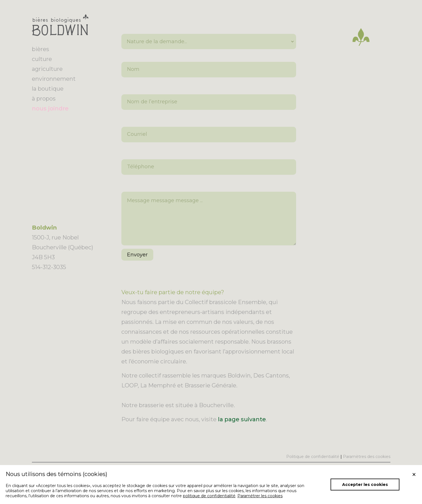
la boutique (48, 89)
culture (42, 59)
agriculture (47, 69)
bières (41, 49)
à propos (44, 99)
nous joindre (50, 108)
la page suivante (242, 428)
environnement (54, 79)
